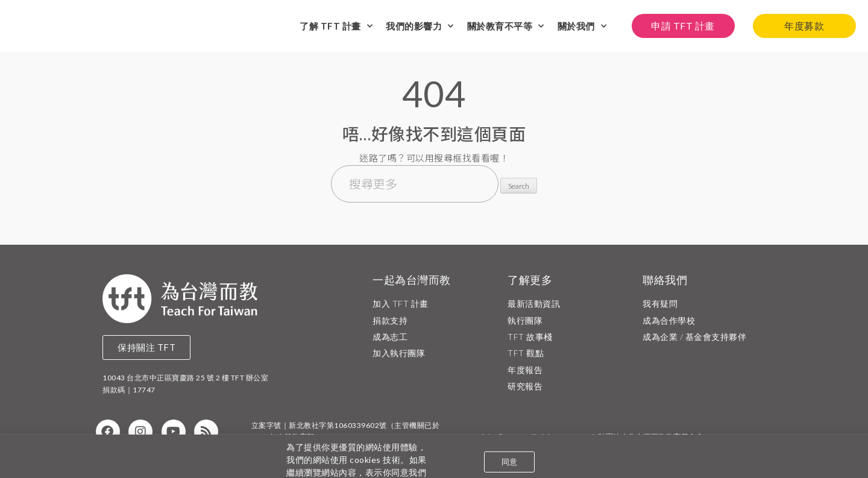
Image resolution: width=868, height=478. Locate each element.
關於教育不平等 (506, 25)
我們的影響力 (420, 25)
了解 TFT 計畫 (336, 25)
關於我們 (582, 25)
